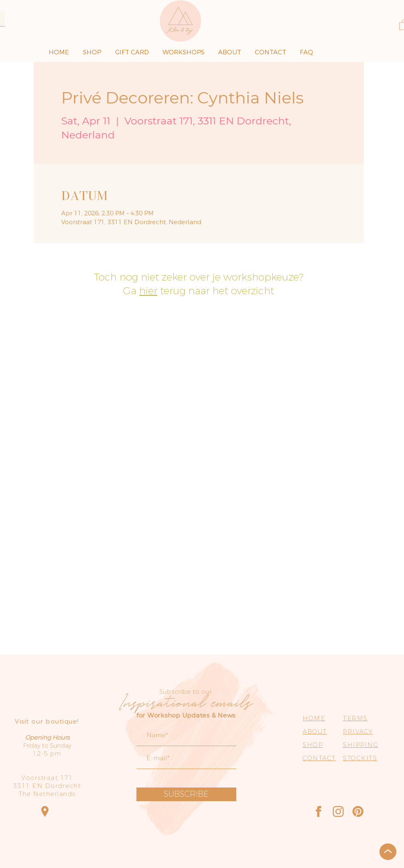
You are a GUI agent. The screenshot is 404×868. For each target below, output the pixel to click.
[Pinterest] (358, 811)
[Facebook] (318, 811)
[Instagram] (338, 811)
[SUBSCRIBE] (186, 794)
